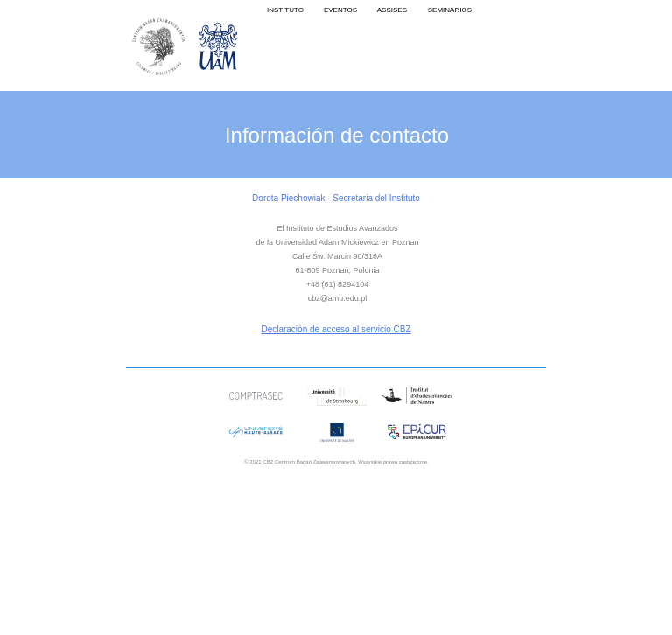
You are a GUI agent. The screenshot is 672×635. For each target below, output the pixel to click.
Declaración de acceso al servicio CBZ (336, 329)
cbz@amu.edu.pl (338, 298)
